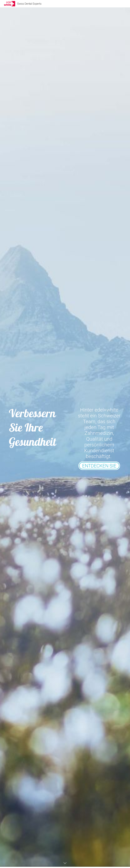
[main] (36, 428)
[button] (65, 863)
